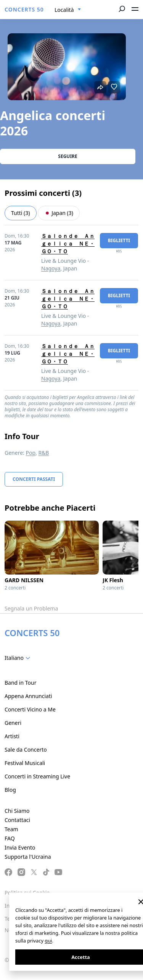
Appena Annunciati (28, 696)
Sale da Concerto (26, 750)
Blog (10, 790)
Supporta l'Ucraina (28, 857)
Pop (31, 453)
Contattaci (17, 820)
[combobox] (68, 10)
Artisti (12, 736)
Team (11, 829)
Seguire (67, 156)
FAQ (10, 838)
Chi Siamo (17, 811)
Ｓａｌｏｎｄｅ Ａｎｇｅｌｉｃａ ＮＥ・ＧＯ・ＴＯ (68, 243)
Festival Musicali (25, 763)
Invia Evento (20, 847)
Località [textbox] (64, 10)
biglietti (119, 240)
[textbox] (19, 658)
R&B (43, 453)
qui (48, 941)
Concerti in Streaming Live (37, 776)
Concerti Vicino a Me (30, 709)
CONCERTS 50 (24, 9)
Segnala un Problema (31, 608)
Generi (13, 723)
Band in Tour (20, 683)
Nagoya (51, 268)
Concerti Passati (34, 479)
